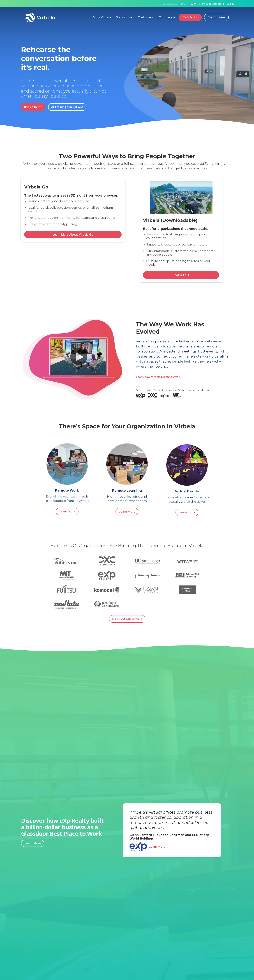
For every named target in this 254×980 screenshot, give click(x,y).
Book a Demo (33, 107)
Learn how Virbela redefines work (160, 377)
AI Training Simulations (67, 107)
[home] (58, 17)
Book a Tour (181, 275)
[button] (125, 17)
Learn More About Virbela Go (73, 243)
